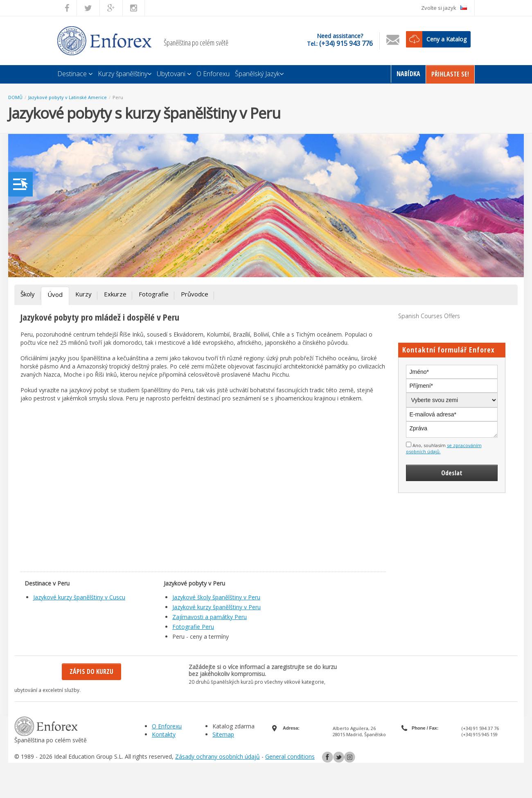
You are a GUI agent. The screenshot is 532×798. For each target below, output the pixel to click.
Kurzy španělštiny (125, 74)
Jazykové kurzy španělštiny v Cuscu (79, 597)
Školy (28, 294)
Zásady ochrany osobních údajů (218, 756)
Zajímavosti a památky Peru (210, 617)
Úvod (55, 294)
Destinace (75, 74)
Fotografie (154, 294)
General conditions (290, 756)
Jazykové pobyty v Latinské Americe (68, 97)
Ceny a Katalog (446, 39)
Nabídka (408, 74)
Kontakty (164, 734)
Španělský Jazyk (259, 74)
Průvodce (195, 294)
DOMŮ (15, 97)
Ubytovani (174, 74)
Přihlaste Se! (450, 74)
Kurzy (83, 294)
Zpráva (452, 430)
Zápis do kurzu (91, 671)
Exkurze (115, 294)
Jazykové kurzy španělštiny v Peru (216, 607)
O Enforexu (213, 74)
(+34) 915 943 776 (346, 43)
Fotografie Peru (193, 627)
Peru (118, 97)
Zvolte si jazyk (444, 8)
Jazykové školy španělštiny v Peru (216, 597)
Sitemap (223, 734)
